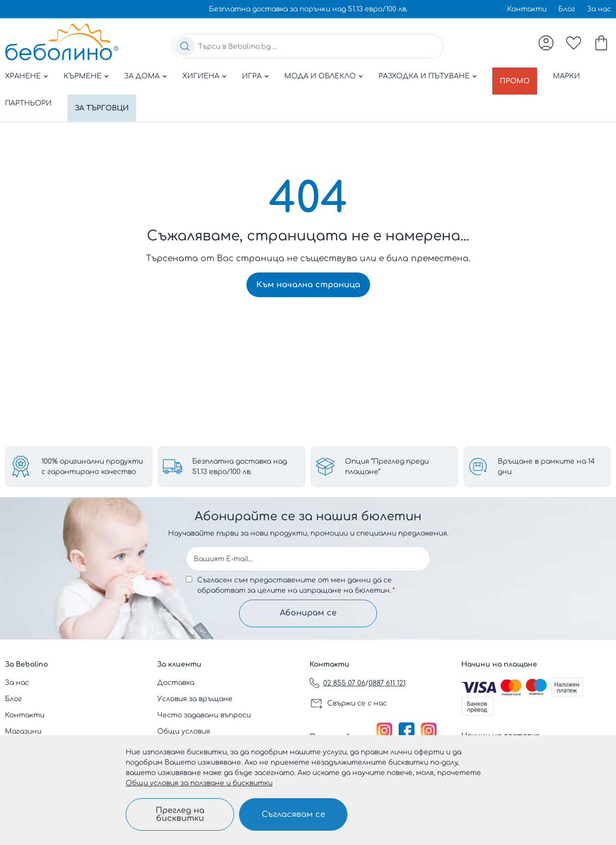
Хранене (23, 76)
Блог (567, 9)
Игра (252, 76)
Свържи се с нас (357, 703)
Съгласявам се (293, 814)
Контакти (527, 9)
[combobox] (308, 46)
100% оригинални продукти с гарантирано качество (92, 465)
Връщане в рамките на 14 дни (546, 465)
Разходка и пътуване (424, 76)
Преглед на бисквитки (180, 814)
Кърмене (83, 76)
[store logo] (62, 42)
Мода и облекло (320, 76)
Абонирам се (308, 612)
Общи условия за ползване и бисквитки (199, 783)
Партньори (28, 98)
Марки (571, 76)
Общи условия (184, 731)
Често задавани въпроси (204, 715)
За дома (142, 76)
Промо (517, 76)
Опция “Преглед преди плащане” (387, 465)
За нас (599, 9)
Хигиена (201, 76)
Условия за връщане (195, 699)
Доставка (176, 683)
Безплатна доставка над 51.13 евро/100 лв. (240, 465)
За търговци (104, 98)
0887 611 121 (387, 683)
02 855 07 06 (344, 683)
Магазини (23, 731)
